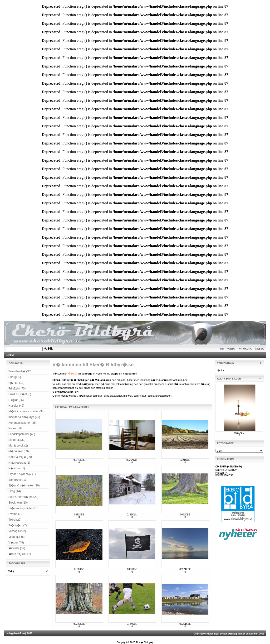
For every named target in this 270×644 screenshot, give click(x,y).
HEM (11, 355)
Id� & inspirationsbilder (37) (27, 411)
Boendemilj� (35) (20, 371)
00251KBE (185, 624)
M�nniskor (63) (19, 451)
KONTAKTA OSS (225, 475)
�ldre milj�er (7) (20, 554)
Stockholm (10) (18, 503)
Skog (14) (15, 491)
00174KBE (185, 569)
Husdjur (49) (16, 406)
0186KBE (79, 569)
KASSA (260, 349)
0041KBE (185, 515)
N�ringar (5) (17, 468)
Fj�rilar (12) (17, 383)
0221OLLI (185, 460)
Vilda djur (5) (17, 537)
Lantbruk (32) (17, 440)
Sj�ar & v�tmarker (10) (24, 485)
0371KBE (79, 515)
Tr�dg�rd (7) (18, 525)
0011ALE (239, 433)
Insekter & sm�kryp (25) (24, 417)
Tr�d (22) (15, 520)
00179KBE (79, 460)
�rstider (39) (17, 548)
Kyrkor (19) (16, 428)
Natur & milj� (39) (20, 457)
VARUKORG (245, 349)
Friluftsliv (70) (17, 389)
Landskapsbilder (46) (22, 434)
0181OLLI (132, 515)
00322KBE (79, 624)
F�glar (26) (16, 400)
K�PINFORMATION (227, 470)
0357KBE (132, 569)
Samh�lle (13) (18, 480)
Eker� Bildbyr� (145, 642)
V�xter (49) (16, 543)
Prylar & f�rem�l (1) (22, 474)
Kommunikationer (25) (23, 423)
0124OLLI (132, 624)
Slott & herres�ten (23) (24, 497)
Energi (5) (15, 377)
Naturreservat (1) (19, 463)
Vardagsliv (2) (17, 531)
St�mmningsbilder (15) (24, 508)
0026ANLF (132, 460)
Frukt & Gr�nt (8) (20, 394)
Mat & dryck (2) (18, 446)
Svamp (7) (15, 514)
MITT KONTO (228, 349)
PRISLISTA (221, 473)
